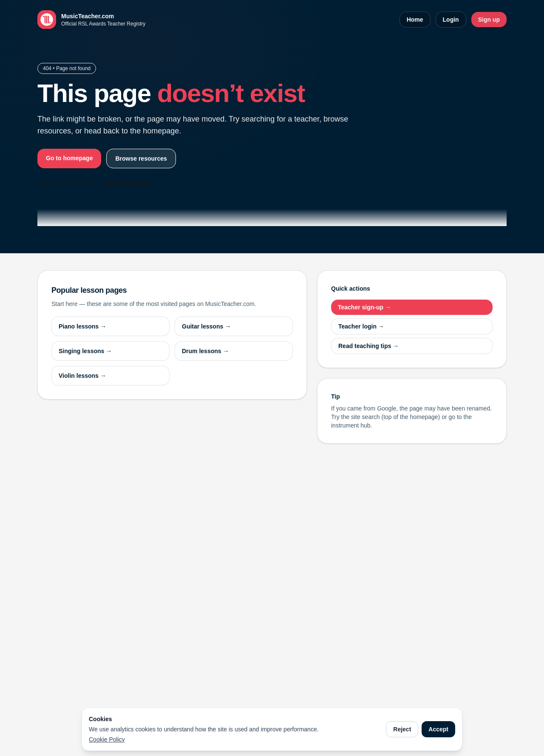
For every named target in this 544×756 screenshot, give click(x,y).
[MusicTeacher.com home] (91, 20)
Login (451, 20)
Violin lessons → (82, 376)
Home (415, 20)
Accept (438, 729)
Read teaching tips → (368, 346)
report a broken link (126, 182)
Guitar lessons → (206, 326)
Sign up (489, 20)
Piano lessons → (82, 326)
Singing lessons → (85, 351)
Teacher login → (361, 326)
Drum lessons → (205, 351)
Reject (402, 729)
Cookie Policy (107, 739)
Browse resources (141, 159)
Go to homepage (69, 158)
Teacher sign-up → (364, 307)
